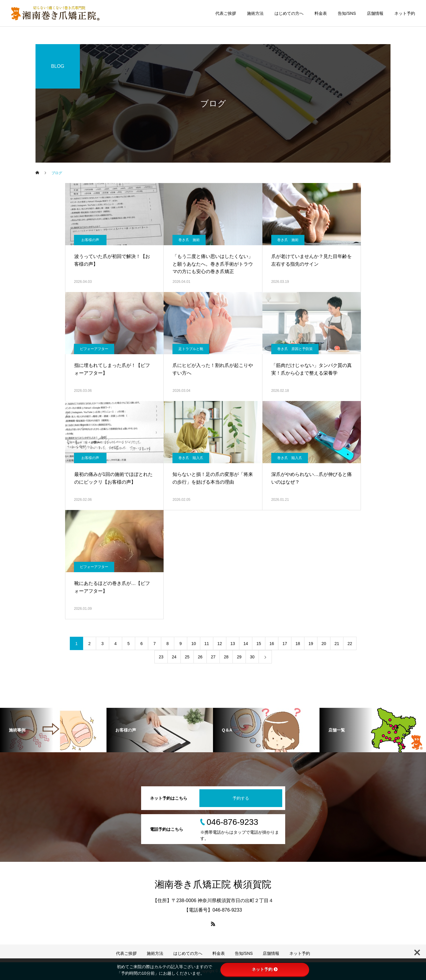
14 (246, 644)
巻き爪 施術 (189, 240)
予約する (241, 798)
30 (252, 657)
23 (161, 657)
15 (259, 644)
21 (337, 644)
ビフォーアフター (94, 349)
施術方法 (255, 13)
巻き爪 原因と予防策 (295, 349)
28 (226, 657)
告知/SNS (347, 13)
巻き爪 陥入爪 (191, 458)
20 (324, 644)
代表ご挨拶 (226, 13)
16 (272, 644)
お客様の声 (90, 240)
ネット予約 (405, 13)
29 (239, 657)
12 (220, 644)
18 (298, 644)
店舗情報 (375, 13)
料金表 (321, 13)
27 (213, 657)
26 (200, 657)
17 (285, 644)
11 (207, 644)
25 (187, 657)
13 (233, 644)
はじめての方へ (289, 13)
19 (311, 644)
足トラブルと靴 (191, 349)
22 (350, 644)
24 (174, 657)
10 (194, 644)
